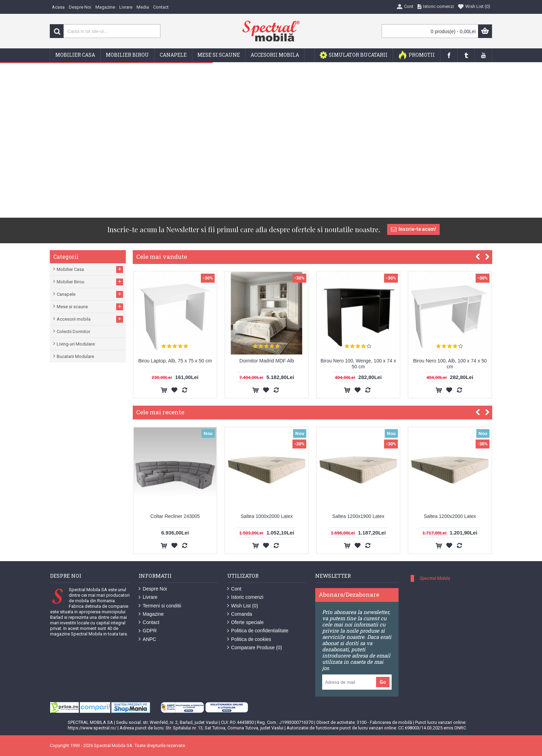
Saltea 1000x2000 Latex (267, 516)
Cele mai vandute (162, 257)
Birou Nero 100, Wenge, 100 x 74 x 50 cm (358, 364)
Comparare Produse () (255, 648)
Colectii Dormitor (73, 332)
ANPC (147, 639)
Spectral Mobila (434, 578)
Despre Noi (153, 589)
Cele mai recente (160, 412)
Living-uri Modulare (76, 344)
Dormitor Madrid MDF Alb (267, 361)
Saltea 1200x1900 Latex (358, 516)
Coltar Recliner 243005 (175, 516)
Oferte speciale (245, 622)
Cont (234, 589)
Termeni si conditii (160, 606)
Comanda (240, 614)
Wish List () (243, 606)
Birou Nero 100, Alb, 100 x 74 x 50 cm (450, 364)
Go (383, 682)
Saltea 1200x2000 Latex (450, 516)
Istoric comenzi (245, 597)
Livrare (148, 597)
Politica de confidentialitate (258, 631)
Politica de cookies (249, 639)
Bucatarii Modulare (75, 356)
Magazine (151, 614)
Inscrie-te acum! (413, 229)
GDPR (148, 631)
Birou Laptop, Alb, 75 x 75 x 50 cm (175, 361)
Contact (149, 622)
